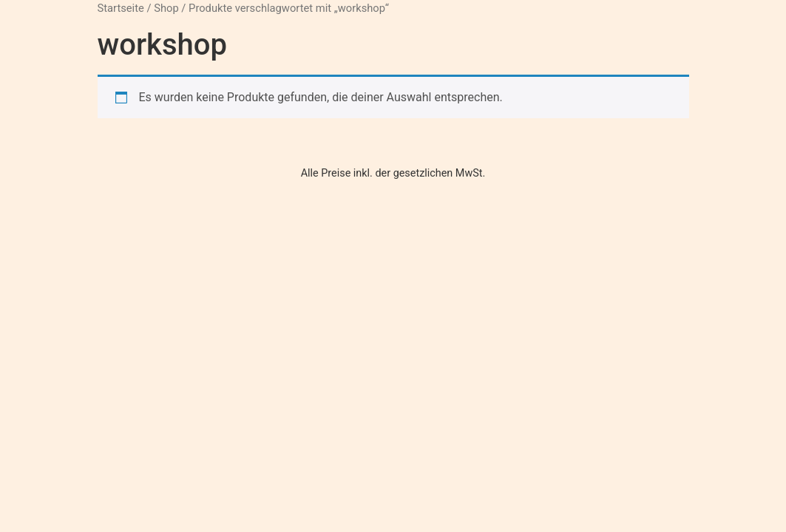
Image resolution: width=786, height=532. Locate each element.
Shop (166, 8)
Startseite (121, 8)
